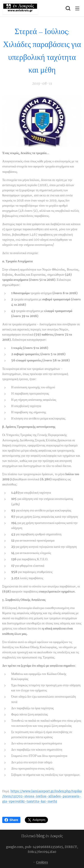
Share (11, 820)
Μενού (77, 8)
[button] (68, 8)
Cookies (42, 862)
